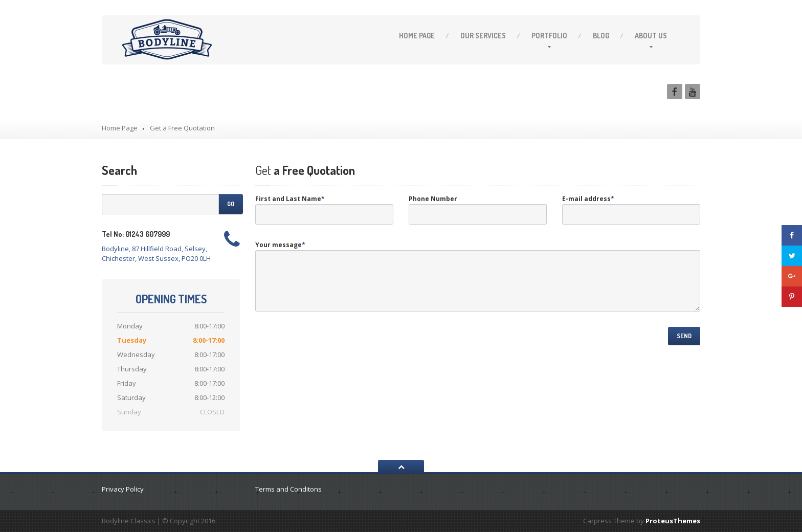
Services (483, 36)
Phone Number (433, 199)
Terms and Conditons (288, 489)
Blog (601, 36)
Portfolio (549, 36)
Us (651, 36)
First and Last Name (290, 199)
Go (231, 204)
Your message (280, 245)
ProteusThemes (673, 521)
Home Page (120, 128)
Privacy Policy (123, 489)
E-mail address (588, 199)
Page (417, 36)
